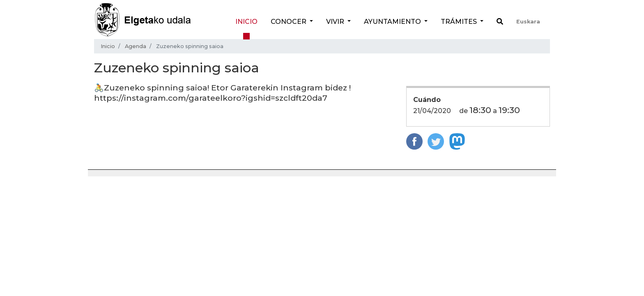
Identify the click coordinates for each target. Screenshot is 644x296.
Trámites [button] (460, 22)
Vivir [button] (336, 22)
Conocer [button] (289, 22)
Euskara (528, 22)
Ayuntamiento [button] (393, 22)
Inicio (246, 22)
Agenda (136, 46)
